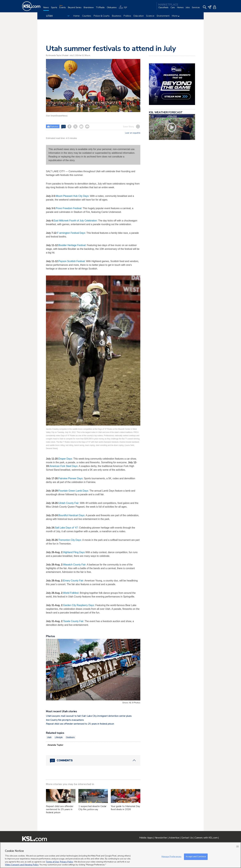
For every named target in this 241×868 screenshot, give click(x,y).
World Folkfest (71, 593)
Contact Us (187, 838)
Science (150, 16)
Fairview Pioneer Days (70, 478)
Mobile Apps (146, 838)
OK (237, 846)
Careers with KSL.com (206, 838)
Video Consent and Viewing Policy (22, 865)
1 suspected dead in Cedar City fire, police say (92, 808)
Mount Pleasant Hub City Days (72, 196)
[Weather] (124, 9)
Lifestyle (59, 737)
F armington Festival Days (71, 233)
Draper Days (65, 459)
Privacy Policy (66, 862)
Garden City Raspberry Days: (79, 605)
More (176, 16)
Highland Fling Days (74, 552)
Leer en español (133, 133)
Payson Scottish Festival (72, 261)
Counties (87, 16)
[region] (120, 855)
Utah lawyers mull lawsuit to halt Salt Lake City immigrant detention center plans (89, 716)
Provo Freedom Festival (69, 208)
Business (117, 16)
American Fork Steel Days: (64, 466)
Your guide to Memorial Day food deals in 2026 (125, 808)
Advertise (174, 838)
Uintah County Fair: (69, 503)
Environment (163, 16)
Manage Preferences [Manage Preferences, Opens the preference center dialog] (171, 857)
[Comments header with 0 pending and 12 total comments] (93, 760)
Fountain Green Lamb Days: (74, 491)
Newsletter (161, 838)
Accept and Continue (196, 857)
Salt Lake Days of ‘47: (67, 528)
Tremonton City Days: (70, 540)
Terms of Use (52, 862)
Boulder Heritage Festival (72, 245)
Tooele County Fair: (74, 621)
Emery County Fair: (74, 581)
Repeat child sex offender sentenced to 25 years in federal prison (80, 724)
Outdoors (70, 737)
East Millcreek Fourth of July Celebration (75, 221)
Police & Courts (102, 16)
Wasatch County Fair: (75, 565)
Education (139, 16)
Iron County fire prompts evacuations (65, 720)
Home (76, 16)
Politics (127, 16)
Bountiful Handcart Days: (72, 515)
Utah (49, 737)
